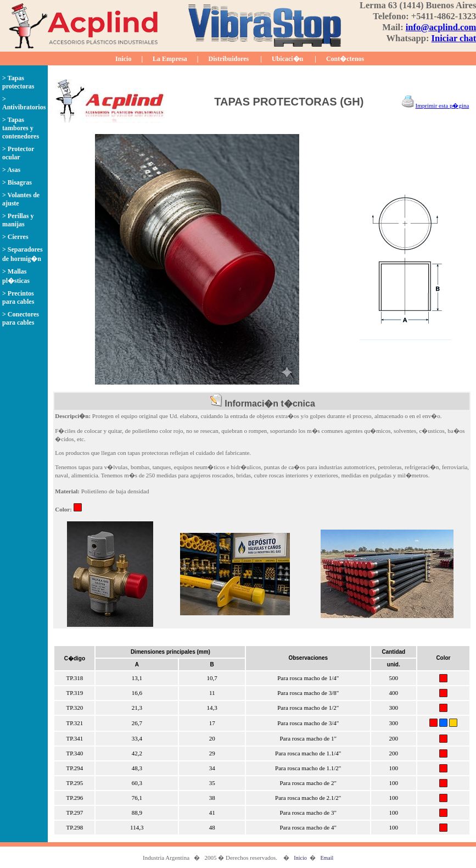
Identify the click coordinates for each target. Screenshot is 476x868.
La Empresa (170, 59)
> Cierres (15, 237)
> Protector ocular (18, 153)
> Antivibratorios (24, 103)
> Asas (11, 170)
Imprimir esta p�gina (443, 105)
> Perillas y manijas (18, 220)
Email (327, 858)
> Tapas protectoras (18, 82)
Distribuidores (229, 59)
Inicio (123, 59)
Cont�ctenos (345, 59)
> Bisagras (17, 182)
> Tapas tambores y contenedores (21, 128)
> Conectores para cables (21, 318)
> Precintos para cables (18, 297)
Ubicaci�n (287, 59)
